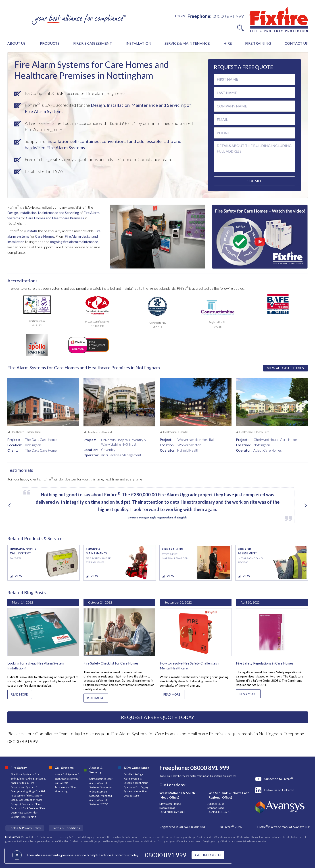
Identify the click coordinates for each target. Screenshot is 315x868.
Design (97, 105)
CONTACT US (296, 43)
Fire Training (28, 817)
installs (32, 231)
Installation (118, 105)
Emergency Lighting (22, 791)
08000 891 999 (166, 855)
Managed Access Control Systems (101, 800)
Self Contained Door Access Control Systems (101, 783)
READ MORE (19, 694)
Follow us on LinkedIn (279, 790)
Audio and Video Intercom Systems (101, 791)
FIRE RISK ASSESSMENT (93, 43)
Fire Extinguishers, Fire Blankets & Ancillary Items (28, 779)
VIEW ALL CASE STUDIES (285, 368)
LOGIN (180, 16)
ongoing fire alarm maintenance (74, 242)
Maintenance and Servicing (59, 213)
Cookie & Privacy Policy (25, 828)
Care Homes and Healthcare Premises (55, 218)
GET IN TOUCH (208, 855)
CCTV (104, 804)
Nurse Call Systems (66, 774)
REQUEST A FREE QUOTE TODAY (158, 717)
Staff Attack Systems (66, 779)
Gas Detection (27, 800)
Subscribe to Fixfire (279, 779)
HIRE (228, 43)
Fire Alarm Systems (22, 774)
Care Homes (45, 236)
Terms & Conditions (66, 828)
